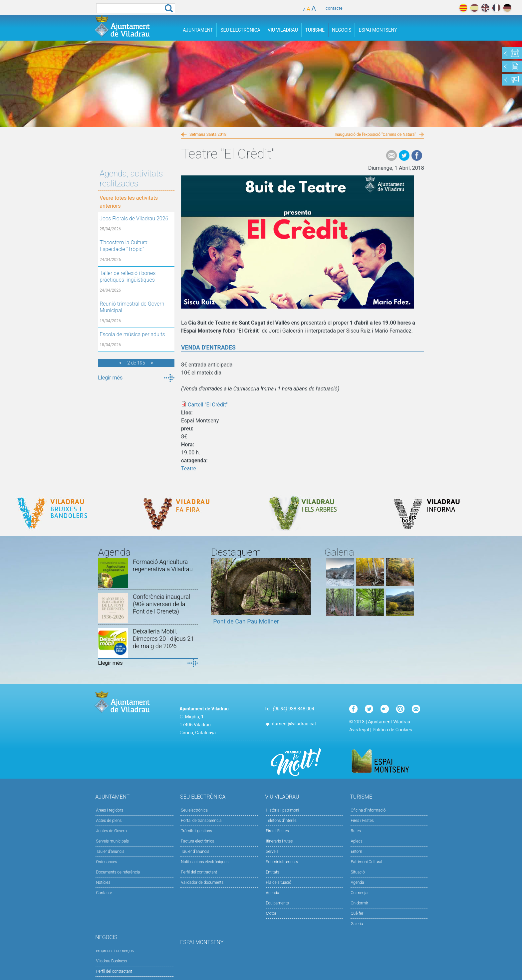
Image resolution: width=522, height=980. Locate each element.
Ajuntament (198, 30)
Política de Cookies (392, 730)
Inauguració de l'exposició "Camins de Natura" (375, 134)
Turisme (315, 30)
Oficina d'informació (368, 810)
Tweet (404, 155)
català (463, 8)
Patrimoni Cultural (366, 862)
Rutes (356, 831)
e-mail (391, 155)
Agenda (272, 893)
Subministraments (282, 862)
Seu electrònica (195, 810)
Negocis (342, 30)
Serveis (272, 852)
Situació (358, 872)
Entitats (272, 872)
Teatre (189, 469)
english (485, 8)
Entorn (356, 852)
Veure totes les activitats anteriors (129, 202)
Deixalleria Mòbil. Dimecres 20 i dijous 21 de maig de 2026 (163, 639)
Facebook (417, 155)
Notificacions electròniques (205, 862)
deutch (507, 8)
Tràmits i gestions (197, 831)
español (474, 8)
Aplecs (356, 841)
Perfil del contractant (199, 872)
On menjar (360, 893)
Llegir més (110, 378)
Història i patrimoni (282, 810)
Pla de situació (278, 882)
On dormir (359, 903)
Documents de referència (118, 872)
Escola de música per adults (132, 334)
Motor (271, 913)
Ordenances (107, 862)
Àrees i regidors (110, 810)
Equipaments (277, 903)
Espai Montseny (378, 30)
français (496, 8)
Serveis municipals (113, 841)
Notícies (103, 882)
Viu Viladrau (283, 30)
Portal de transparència (201, 821)
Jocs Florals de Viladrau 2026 (134, 219)
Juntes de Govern (112, 831)
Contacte (104, 893)
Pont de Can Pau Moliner (246, 621)
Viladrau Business (112, 961)
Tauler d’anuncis (195, 852)
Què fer (357, 913)
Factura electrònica (198, 841)
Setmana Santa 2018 (208, 134)
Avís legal (359, 730)
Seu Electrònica (240, 30)
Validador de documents (202, 882)
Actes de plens (109, 821)
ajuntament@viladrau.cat (290, 724)
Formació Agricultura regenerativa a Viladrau (163, 565)
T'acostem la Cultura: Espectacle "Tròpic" (124, 246)
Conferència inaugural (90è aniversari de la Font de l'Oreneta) (161, 604)
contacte (334, 8)
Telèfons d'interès (281, 821)
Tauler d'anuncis (110, 852)
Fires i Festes (277, 831)
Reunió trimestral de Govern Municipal (132, 307)
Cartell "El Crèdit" (208, 405)
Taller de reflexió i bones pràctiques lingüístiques (128, 276)
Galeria (357, 924)
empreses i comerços (115, 951)
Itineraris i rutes (279, 841)
